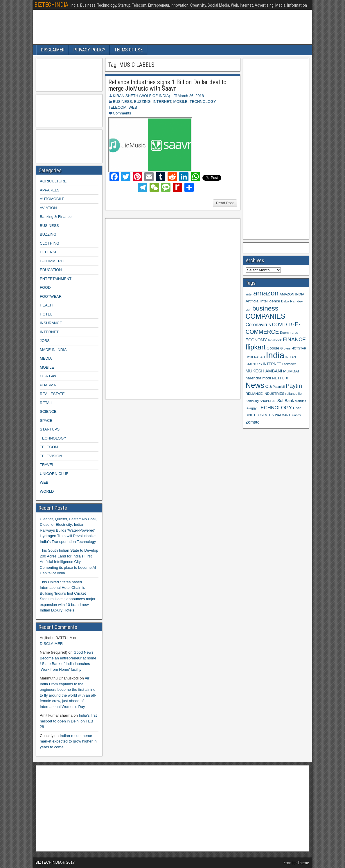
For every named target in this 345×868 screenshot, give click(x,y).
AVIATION (48, 208)
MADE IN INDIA (53, 350)
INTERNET (162, 102)
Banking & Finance (56, 217)
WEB (133, 107)
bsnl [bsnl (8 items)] (249, 309)
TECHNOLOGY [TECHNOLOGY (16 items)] (275, 408)
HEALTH (47, 305)
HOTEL (46, 314)
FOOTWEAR (51, 296)
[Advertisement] (151, 308)
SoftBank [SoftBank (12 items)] (286, 401)
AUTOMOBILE (52, 199)
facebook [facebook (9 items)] (275, 340)
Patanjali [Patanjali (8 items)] (279, 387)
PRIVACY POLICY (89, 50)
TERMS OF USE (128, 50)
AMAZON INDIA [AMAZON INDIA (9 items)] (292, 294)
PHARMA (48, 385)
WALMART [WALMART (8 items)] (283, 415)
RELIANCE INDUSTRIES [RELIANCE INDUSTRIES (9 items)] (265, 393)
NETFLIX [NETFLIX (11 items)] (280, 378)
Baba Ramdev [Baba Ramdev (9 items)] (292, 301)
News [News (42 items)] (255, 385)
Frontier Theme (296, 863)
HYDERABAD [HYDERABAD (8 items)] (255, 357)
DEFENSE (49, 252)
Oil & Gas (48, 376)
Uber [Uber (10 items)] (297, 408)
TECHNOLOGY (203, 102)
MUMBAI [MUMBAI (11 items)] (291, 371)
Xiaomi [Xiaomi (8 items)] (296, 415)
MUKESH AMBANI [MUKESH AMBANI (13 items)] (264, 371)
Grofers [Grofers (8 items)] (285, 348)
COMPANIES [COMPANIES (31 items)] (266, 316)
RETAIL (46, 403)
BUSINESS (123, 102)
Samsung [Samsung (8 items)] (252, 401)
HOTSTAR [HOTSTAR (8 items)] (299, 348)
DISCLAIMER (53, 50)
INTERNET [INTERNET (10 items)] (272, 364)
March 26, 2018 (191, 96)
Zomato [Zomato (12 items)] (253, 422)
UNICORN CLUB (54, 474)
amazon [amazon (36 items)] (266, 293)
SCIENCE (48, 411)
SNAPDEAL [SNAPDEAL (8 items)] (268, 401)
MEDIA (46, 358)
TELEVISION (51, 456)
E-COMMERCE (53, 261)
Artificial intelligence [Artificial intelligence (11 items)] (263, 301)
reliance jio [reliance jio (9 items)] (294, 393)
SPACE (46, 420)
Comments (122, 113)
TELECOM (117, 107)
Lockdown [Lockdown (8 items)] (289, 364)
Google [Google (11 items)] (273, 348)
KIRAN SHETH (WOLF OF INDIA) (142, 96)
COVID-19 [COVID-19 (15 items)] (283, 324)
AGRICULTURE (53, 181)
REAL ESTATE (52, 394)
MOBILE (180, 102)
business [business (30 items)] (265, 308)
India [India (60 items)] (275, 355)
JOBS (45, 341)
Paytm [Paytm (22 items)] (294, 386)
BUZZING (142, 102)
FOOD (45, 287)
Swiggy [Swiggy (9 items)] (251, 408)
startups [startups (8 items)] (301, 401)
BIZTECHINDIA (51, 5)
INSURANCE (51, 323)
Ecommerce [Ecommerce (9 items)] (289, 332)
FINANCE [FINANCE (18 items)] (294, 340)
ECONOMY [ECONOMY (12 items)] (256, 340)
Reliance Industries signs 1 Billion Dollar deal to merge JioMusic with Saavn (167, 85)
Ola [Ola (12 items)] (269, 386)
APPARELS (50, 190)
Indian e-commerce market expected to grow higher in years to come (68, 741)
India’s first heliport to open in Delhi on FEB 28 (68, 721)
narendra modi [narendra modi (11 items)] (258, 378)
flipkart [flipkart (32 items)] (256, 347)
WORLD (47, 491)
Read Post (225, 203)
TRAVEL (47, 465)
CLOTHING (50, 243)
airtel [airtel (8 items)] (249, 294)
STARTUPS (50, 429)
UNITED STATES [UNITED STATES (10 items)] (260, 415)
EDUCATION (51, 270)
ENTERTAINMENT (56, 279)
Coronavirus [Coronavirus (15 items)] (258, 324)
